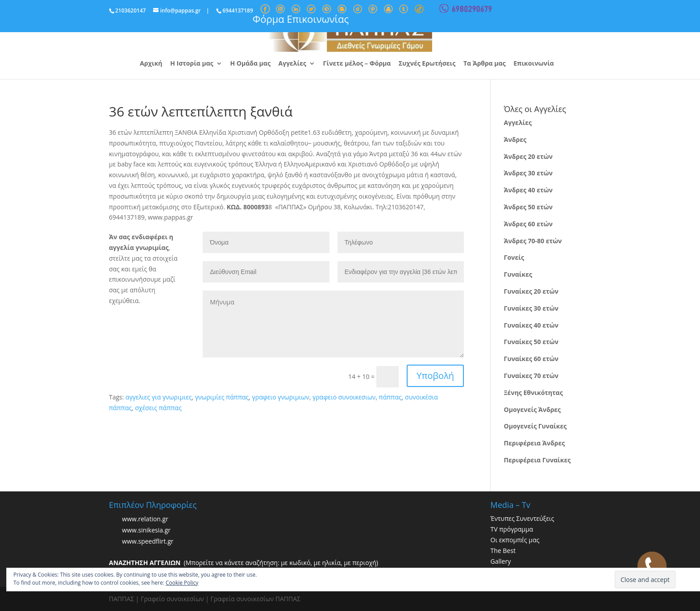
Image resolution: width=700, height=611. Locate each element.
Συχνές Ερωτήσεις (427, 64)
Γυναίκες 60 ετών (531, 359)
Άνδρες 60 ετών (528, 224)
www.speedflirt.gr (148, 542)
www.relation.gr (145, 519)
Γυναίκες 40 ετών (531, 325)
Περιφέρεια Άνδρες (535, 443)
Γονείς (514, 257)
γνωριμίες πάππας (222, 397)
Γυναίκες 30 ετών (531, 308)
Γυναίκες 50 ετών (531, 342)
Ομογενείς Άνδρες (533, 409)
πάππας (390, 397)
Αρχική (151, 64)
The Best (503, 551)
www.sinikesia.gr (146, 530)
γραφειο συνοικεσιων (344, 397)
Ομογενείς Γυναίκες (535, 426)
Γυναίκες (518, 274)
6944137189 (238, 10)
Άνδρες (515, 139)
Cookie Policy (182, 583)
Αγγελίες (292, 64)
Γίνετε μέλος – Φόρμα (357, 64)
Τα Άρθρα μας (485, 64)
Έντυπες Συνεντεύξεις (523, 518)
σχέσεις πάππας (158, 408)
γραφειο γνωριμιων (281, 397)
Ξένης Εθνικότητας (533, 393)
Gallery (501, 561)
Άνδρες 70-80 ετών (533, 241)
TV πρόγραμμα (512, 529)
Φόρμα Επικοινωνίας (301, 19)
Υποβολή (435, 376)
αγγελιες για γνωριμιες (159, 397)
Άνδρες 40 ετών (528, 190)
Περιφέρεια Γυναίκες (537, 460)
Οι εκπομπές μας (515, 540)
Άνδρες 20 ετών (528, 156)
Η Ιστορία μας (192, 64)
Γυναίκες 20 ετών (531, 291)
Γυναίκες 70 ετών (531, 376)
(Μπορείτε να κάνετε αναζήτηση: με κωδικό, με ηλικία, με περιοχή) (244, 563)
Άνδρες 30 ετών (528, 173)
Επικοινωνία (533, 64)
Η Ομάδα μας (250, 64)
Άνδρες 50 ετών (528, 207)
